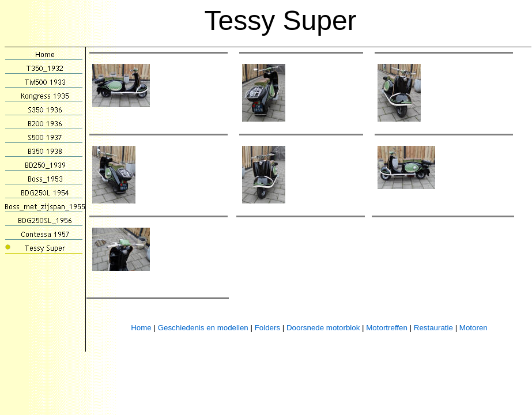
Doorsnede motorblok (323, 328)
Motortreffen (387, 328)
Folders (267, 328)
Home (141, 328)
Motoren (473, 328)
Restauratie (433, 328)
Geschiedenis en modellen (203, 328)
